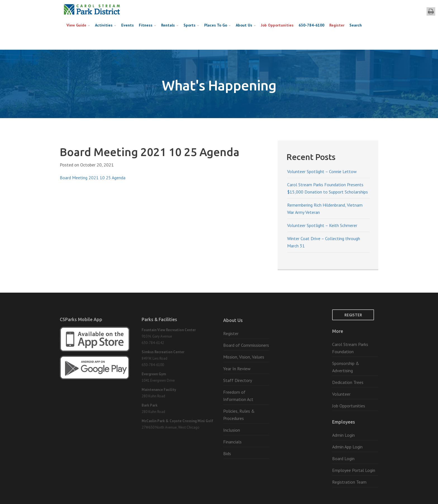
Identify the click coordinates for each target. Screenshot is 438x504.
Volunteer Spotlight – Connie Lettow (322, 171)
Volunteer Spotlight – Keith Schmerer (322, 225)
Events (128, 25)
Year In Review (237, 369)
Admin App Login (347, 447)
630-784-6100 (311, 25)
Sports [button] (191, 25)
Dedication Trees (348, 382)
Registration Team (349, 482)
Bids (227, 453)
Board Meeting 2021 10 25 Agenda (93, 178)
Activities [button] (106, 25)
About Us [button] (246, 25)
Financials (232, 442)
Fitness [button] (147, 25)
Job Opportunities (277, 25)
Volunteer (341, 394)
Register (337, 25)
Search (356, 25)
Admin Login (343, 435)
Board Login (343, 458)
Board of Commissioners (246, 345)
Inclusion (232, 430)
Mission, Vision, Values (244, 357)
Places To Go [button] (217, 25)
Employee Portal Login (354, 470)
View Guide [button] (78, 25)
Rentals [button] (170, 25)
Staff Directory (238, 380)
